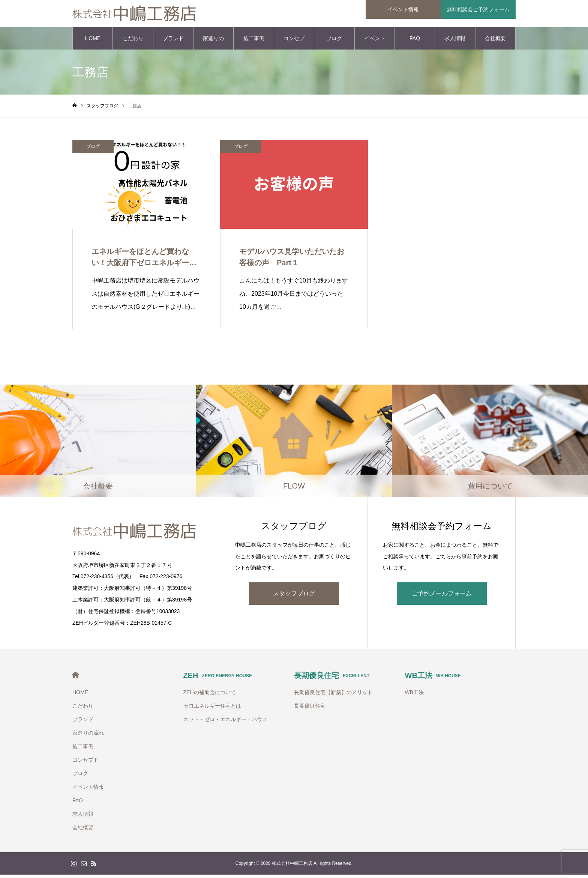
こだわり (133, 41)
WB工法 (433, 679)
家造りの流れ (213, 45)
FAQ (415, 41)
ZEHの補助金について (210, 696)
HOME (93, 41)
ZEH (218, 679)
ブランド (173, 41)
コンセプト (294, 45)
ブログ (334, 41)
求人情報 (455, 41)
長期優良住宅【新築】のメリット (333, 696)
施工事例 (254, 41)
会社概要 (495, 41)
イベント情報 (375, 45)
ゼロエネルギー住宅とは (212, 709)
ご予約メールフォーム (442, 596)
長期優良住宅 (332, 679)
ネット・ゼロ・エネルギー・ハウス (225, 723)
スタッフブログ (294, 596)
